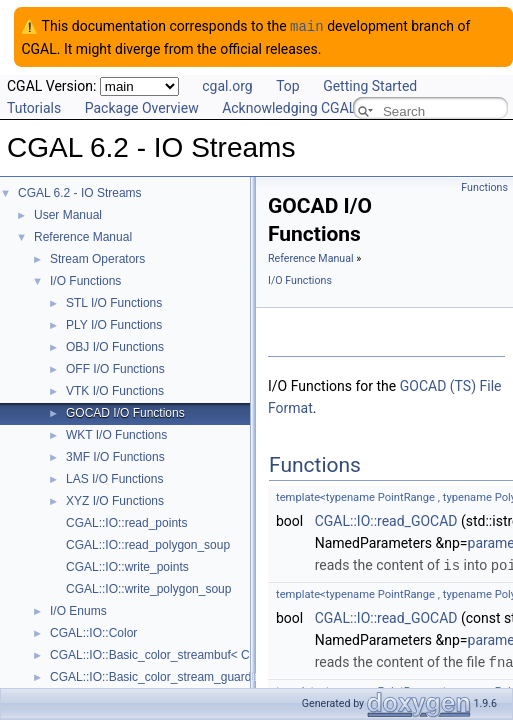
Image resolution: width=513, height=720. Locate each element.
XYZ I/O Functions (115, 500)
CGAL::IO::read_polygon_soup (148, 544)
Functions (484, 186)
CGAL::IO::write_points (127, 566)
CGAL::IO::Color (93, 632)
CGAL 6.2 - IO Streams (80, 192)
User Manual (68, 214)
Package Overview (142, 107)
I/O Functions (85, 280)
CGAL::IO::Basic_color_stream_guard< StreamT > (184, 676)
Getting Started (370, 85)
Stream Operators (97, 258)
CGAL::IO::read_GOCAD (386, 520)
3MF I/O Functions (115, 456)
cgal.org (227, 85)
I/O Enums (78, 610)
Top (288, 85)
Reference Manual (83, 236)
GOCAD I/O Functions (125, 412)
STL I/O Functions (114, 302)
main (307, 25)
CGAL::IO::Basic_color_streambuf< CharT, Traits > (184, 654)
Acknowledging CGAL (289, 107)
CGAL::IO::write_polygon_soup (148, 588)
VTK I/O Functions (115, 390)
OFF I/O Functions (115, 368)
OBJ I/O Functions (115, 346)
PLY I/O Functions (114, 324)
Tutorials (34, 107)
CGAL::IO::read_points (126, 522)
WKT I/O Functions (116, 434)
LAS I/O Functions (114, 478)
